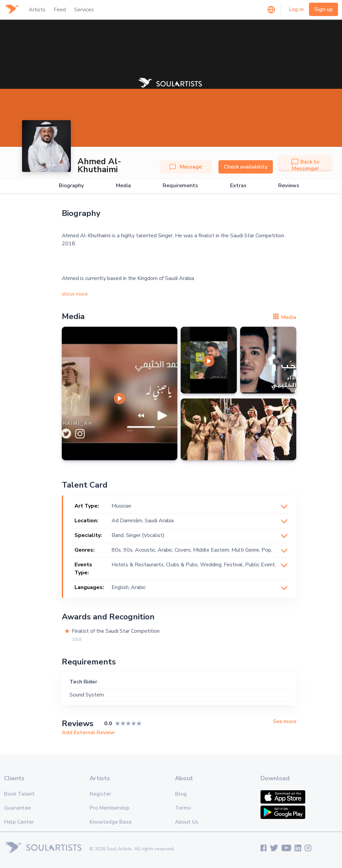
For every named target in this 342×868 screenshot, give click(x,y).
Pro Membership (109, 808)
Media (123, 186)
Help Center (19, 822)
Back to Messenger (305, 165)
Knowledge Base (111, 822)
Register (100, 794)
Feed (60, 10)
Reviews (289, 186)
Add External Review (88, 733)
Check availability (246, 167)
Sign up (323, 9)
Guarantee (17, 808)
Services (84, 10)
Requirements (180, 186)
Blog (181, 794)
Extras (238, 186)
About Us (187, 822)
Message (186, 167)
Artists (37, 10)
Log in (296, 9)
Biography (71, 186)
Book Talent (19, 794)
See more (285, 722)
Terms (183, 808)
